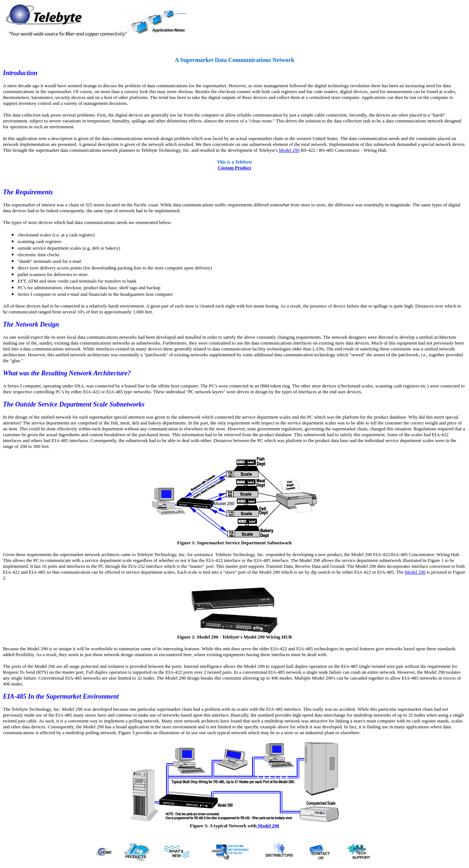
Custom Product (234, 168)
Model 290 (289, 150)
